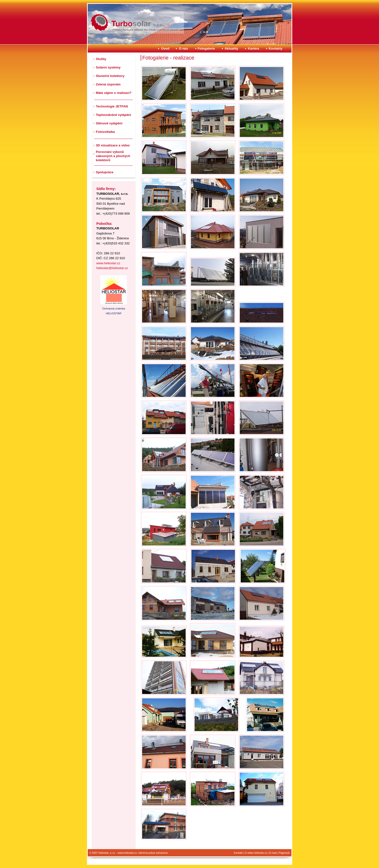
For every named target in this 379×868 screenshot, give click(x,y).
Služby (101, 59)
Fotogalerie (206, 49)
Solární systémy (108, 67)
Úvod (165, 49)
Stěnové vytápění (109, 123)
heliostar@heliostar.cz (112, 268)
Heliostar (99, 14)
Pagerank (284, 853)
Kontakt (238, 853)
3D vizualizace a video (113, 145)
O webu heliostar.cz (256, 853)
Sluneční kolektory (110, 76)
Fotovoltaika (106, 132)
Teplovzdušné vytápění (114, 115)
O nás (183, 49)
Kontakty (275, 49)
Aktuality (231, 49)
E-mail (273, 853)
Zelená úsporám (108, 84)
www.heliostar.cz (108, 263)
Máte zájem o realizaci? (114, 93)
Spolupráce (105, 172)
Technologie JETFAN (112, 106)
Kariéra (254, 49)
